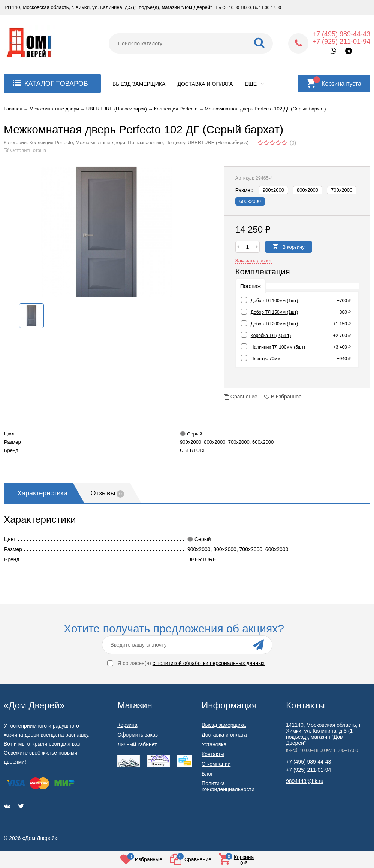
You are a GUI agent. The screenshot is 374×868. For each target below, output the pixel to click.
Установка (214, 744)
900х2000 (273, 190)
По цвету (175, 142)
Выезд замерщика (139, 84)
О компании (216, 764)
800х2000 (307, 190)
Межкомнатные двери (100, 142)
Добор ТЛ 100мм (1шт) (274, 301)
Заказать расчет (254, 260)
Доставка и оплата (205, 84)
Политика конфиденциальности (228, 786)
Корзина (127, 725)
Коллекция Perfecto (51, 142)
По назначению (145, 142)
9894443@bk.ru (305, 781)
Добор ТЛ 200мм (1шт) (274, 324)
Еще (254, 84)
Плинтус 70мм (266, 359)
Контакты (213, 754)
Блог (207, 774)
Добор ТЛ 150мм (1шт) (274, 312)
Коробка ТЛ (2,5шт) (271, 336)
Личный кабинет (137, 744)
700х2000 (342, 190)
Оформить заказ (138, 735)
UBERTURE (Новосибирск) (218, 142)
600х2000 (250, 201)
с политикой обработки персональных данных (209, 663)
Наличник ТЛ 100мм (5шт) (278, 347)
